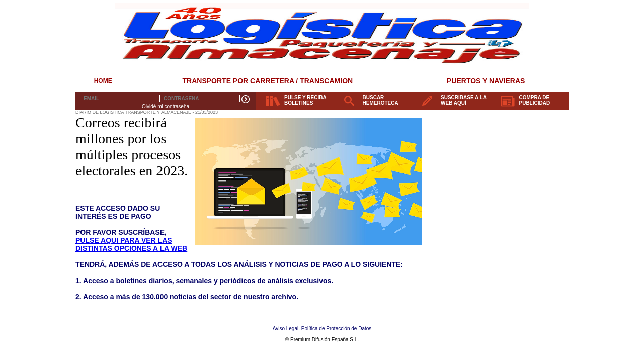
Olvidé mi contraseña (166, 106)
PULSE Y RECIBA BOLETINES (305, 100)
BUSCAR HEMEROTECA (381, 100)
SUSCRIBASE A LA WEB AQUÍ (464, 100)
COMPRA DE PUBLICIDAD (535, 100)
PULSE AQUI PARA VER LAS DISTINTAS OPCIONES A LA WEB (131, 244)
